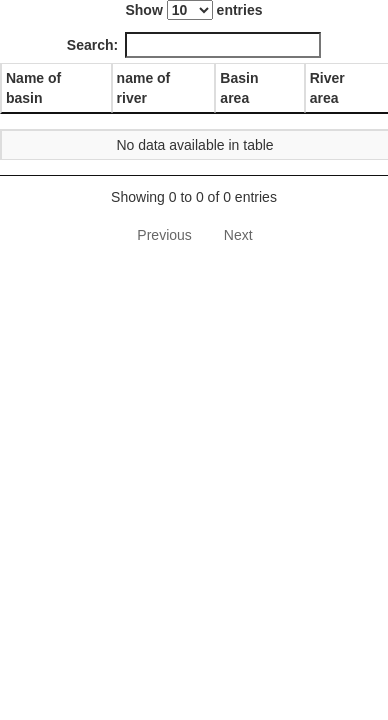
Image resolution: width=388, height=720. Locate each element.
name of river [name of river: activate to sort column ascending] (144, 88)
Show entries (193, 10)
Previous (164, 235)
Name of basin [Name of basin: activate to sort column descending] (33, 88)
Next (238, 235)
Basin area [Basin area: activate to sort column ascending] (239, 88)
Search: (194, 45)
